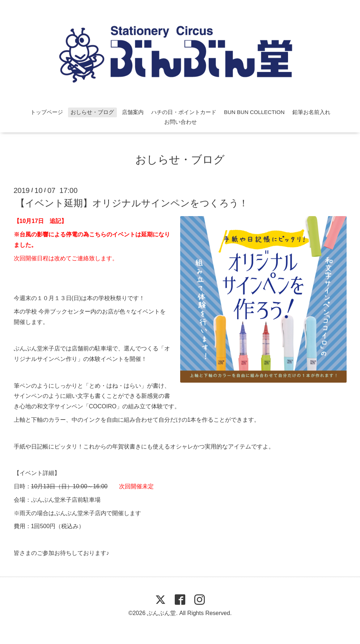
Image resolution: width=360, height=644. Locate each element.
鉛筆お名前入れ (311, 112)
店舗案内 (133, 112)
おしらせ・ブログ (92, 112)
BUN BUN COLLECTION (254, 112)
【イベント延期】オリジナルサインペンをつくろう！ (132, 203)
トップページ (47, 112)
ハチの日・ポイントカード (184, 112)
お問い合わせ (181, 122)
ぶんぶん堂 (161, 613)
